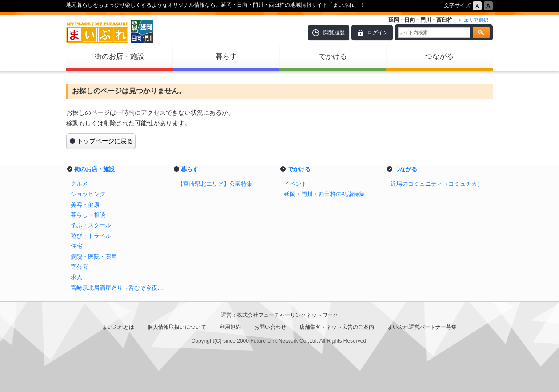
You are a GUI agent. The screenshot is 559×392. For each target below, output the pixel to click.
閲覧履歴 (334, 32)
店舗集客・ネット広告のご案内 (337, 327)
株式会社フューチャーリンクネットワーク (287, 315)
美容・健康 (85, 205)
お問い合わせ (270, 327)
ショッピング (88, 194)
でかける (333, 56)
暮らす (226, 56)
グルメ (79, 184)
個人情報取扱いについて (177, 327)
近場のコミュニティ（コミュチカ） (437, 184)
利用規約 (230, 327)
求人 (76, 277)
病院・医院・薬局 (94, 257)
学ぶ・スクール (91, 225)
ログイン (378, 32)
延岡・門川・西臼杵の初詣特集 (324, 194)
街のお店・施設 (120, 56)
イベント (295, 184)
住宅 (76, 246)
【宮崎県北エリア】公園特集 (215, 184)
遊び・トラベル (91, 236)
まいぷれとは (118, 327)
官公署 (79, 267)
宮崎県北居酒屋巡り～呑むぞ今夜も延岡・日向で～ (120, 288)
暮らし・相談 (88, 215)
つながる (439, 56)
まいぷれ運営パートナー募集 (422, 327)
